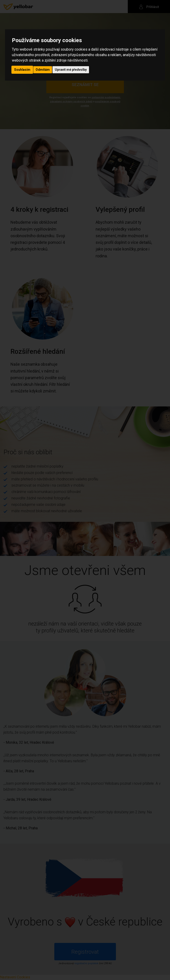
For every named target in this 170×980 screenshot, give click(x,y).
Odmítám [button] (43, 70)
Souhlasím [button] (22, 70)
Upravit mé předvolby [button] (71, 70)
